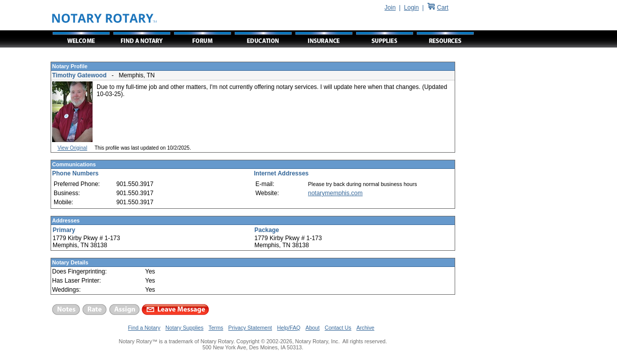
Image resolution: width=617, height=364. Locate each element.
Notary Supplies (184, 328)
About (313, 328)
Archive (366, 328)
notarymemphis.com (335, 193)
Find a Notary (144, 328)
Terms (216, 328)
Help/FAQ (289, 328)
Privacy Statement (250, 328)
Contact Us (338, 328)
